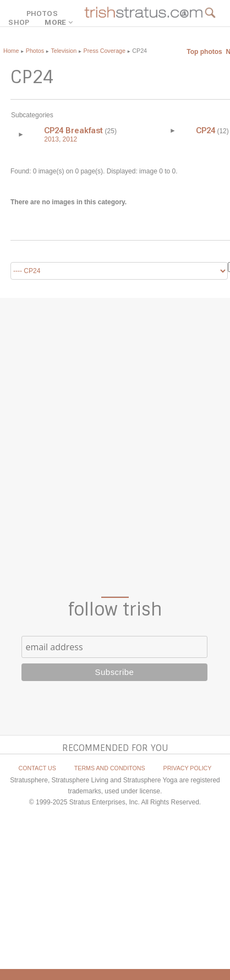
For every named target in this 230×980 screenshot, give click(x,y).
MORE (60, 22)
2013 (51, 139)
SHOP (19, 22)
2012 (70, 139)
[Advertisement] (115, 447)
